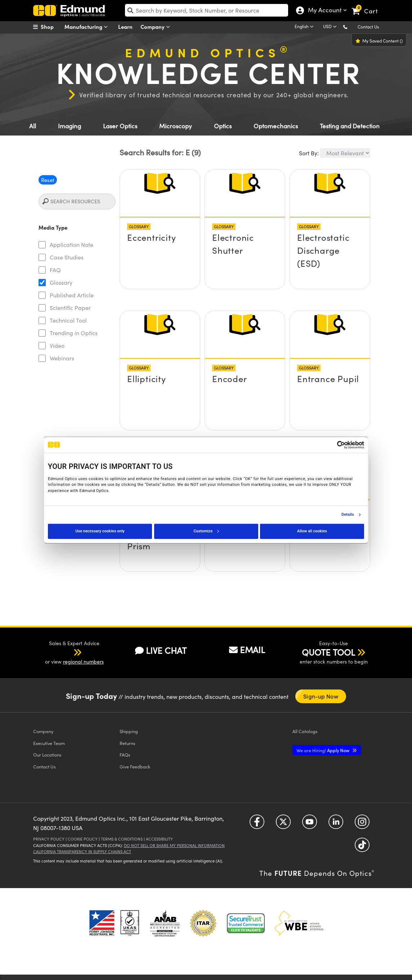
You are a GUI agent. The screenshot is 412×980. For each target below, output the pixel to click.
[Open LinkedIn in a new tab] (336, 824)
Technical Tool (68, 320)
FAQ (55, 270)
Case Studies (67, 257)
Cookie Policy (83, 839)
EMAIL (247, 649)
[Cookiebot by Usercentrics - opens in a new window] (333, 445)
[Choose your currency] (331, 27)
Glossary (61, 282)
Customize (206, 531)
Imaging (70, 126)
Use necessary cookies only (100, 531)
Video (57, 345)
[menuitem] (51, 27)
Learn (125, 26)
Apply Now (323, 750)
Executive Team (49, 743)
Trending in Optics (74, 333)
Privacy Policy (49, 839)
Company (157, 27)
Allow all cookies (312, 531)
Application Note (71, 245)
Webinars (62, 358)
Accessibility (159, 839)
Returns (127, 743)
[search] (207, 10)
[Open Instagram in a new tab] (362, 824)
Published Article (72, 295)
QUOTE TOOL (328, 652)
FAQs (125, 755)
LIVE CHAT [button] (161, 650)
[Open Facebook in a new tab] (257, 824)
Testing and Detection (350, 126)
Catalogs (305, 731)
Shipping (129, 731)
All (33, 126)
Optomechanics (276, 126)
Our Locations (47, 755)
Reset (48, 180)
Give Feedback (135, 766)
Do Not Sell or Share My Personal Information (174, 845)
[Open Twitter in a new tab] (283, 824)
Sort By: (309, 153)
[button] (351, 26)
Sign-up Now (321, 696)
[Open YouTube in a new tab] (310, 824)
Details (348, 515)
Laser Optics (120, 126)
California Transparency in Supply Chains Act (82, 852)
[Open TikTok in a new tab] (362, 848)
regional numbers (83, 662)
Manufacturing (88, 27)
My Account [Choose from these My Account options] (324, 11)
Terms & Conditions (122, 839)
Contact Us (368, 27)
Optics (223, 126)
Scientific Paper (70, 308)
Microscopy (176, 126)
